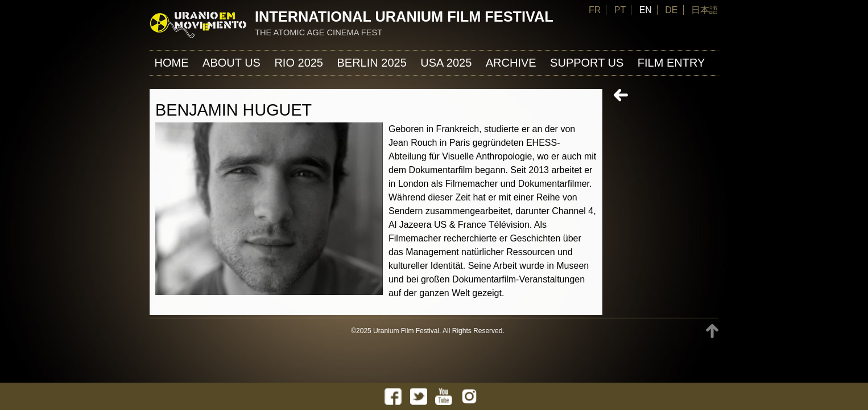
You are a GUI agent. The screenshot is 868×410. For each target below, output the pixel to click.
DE (671, 10)
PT (620, 10)
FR (595, 10)
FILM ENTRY (671, 63)
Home (172, 63)
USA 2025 (446, 63)
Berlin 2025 (371, 63)
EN (646, 10)
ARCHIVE (511, 63)
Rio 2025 (299, 63)
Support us (587, 63)
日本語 (705, 10)
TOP (712, 331)
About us (232, 63)
